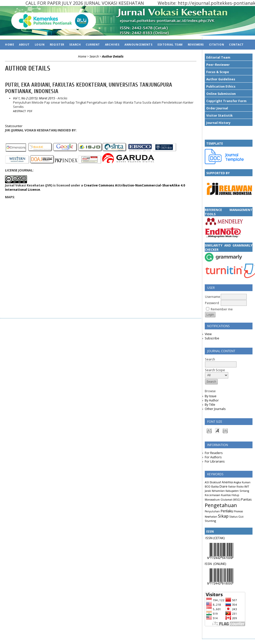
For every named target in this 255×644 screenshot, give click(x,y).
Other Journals (215, 409)
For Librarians (215, 461)
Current (93, 44)
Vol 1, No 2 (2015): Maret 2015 (34, 98)
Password (212, 303)
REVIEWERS (196, 44)
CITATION (216, 44)
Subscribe (212, 338)
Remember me (222, 309)
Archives (112, 44)
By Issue (211, 396)
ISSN (209, 564)
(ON (216, 564)
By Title (210, 405)
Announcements (138, 44)
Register (57, 44)
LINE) (222, 564)
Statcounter (14, 126)
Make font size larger (225, 430)
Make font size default (217, 430)
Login (40, 44)
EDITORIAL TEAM (170, 44)
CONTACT (236, 44)
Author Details (113, 56)
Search (75, 44)
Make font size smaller (209, 430)
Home (9, 44)
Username (213, 297)
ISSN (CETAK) (215, 538)
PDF (30, 111)
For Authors (213, 457)
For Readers (214, 453)
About (24, 44)
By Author (212, 400)
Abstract (19, 111)
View (208, 334)
